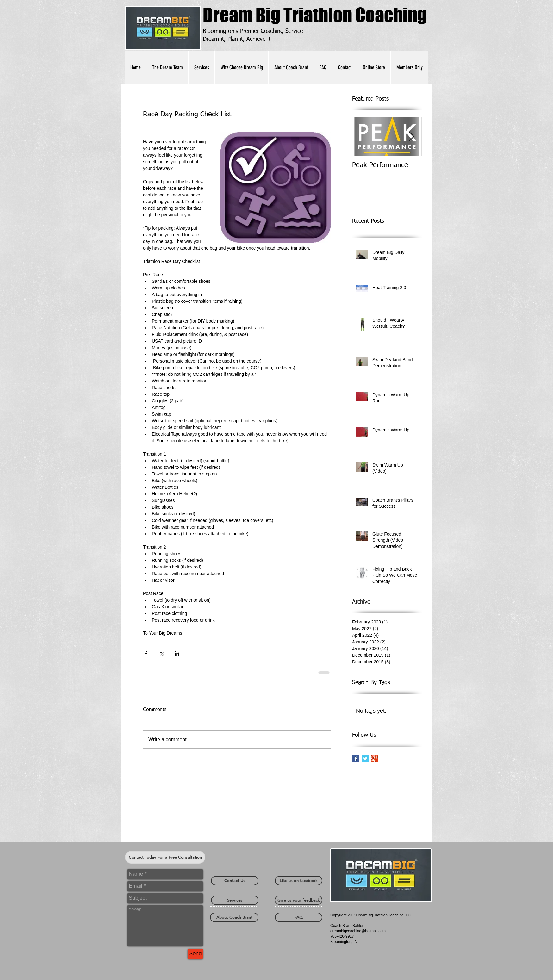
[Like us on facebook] (299, 881)
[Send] (195, 954)
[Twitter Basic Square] (365, 759)
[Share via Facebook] (146, 653)
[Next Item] (412, 137)
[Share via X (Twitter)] (162, 653)
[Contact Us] (235, 881)
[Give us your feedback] (298, 900)
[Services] (235, 900)
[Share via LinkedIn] (177, 653)
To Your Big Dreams (163, 633)
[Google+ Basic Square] (375, 759)
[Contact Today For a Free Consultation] (165, 857)
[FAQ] (299, 917)
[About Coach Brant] (234, 917)
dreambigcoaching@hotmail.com (358, 931)
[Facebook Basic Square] (356, 759)
